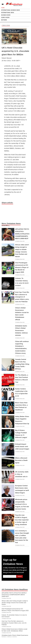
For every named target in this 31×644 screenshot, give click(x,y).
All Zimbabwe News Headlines (15, 589)
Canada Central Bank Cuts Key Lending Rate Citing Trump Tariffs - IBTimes (22, 364)
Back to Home (6, 25)
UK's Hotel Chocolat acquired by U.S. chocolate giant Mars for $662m (15, 51)
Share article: (7, 203)
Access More (5, 226)
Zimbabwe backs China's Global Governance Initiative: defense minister (21, 331)
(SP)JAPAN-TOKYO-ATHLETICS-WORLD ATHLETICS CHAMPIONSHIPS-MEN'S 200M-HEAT (22, 234)
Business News (6, 15)
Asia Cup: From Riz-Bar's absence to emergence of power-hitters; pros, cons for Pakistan (22, 297)
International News (8, 13)
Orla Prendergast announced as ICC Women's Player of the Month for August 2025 (22, 267)
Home (3, 8)
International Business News (11, 10)
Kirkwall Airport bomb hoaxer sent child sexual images (22, 447)
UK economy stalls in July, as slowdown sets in (22, 474)
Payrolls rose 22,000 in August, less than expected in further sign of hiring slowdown (22, 520)
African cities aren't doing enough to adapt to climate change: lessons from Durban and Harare (15, 603)
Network (4, 20)
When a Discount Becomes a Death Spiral (21, 460)
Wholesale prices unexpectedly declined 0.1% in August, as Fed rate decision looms (22, 504)
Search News (5, 18)
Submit (20, 576)
